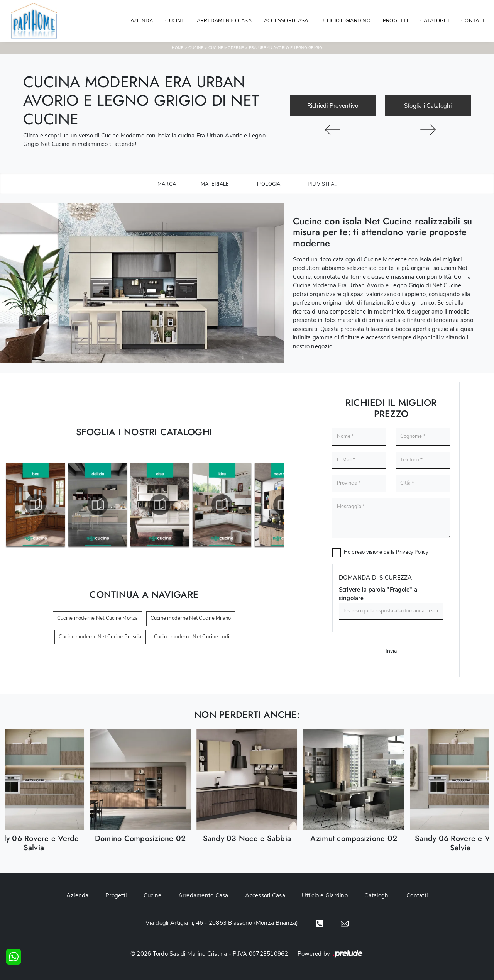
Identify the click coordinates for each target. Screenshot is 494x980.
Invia (391, 651)
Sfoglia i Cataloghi (428, 106)
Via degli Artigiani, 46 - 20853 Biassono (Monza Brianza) (222, 923)
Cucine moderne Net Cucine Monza (98, 618)
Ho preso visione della (386, 552)
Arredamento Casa (224, 21)
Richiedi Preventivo (333, 106)
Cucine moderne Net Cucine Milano (191, 618)
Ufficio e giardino (345, 21)
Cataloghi (435, 21)
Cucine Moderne (226, 48)
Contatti (474, 21)
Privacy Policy (412, 552)
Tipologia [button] (267, 184)
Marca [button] (167, 184)
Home (178, 48)
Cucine (175, 21)
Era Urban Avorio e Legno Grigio (286, 48)
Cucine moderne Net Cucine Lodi (192, 637)
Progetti (395, 21)
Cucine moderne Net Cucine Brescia (100, 637)
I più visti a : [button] (321, 184)
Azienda (142, 21)
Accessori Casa (286, 21)
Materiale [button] (215, 184)
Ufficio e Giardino (325, 895)
